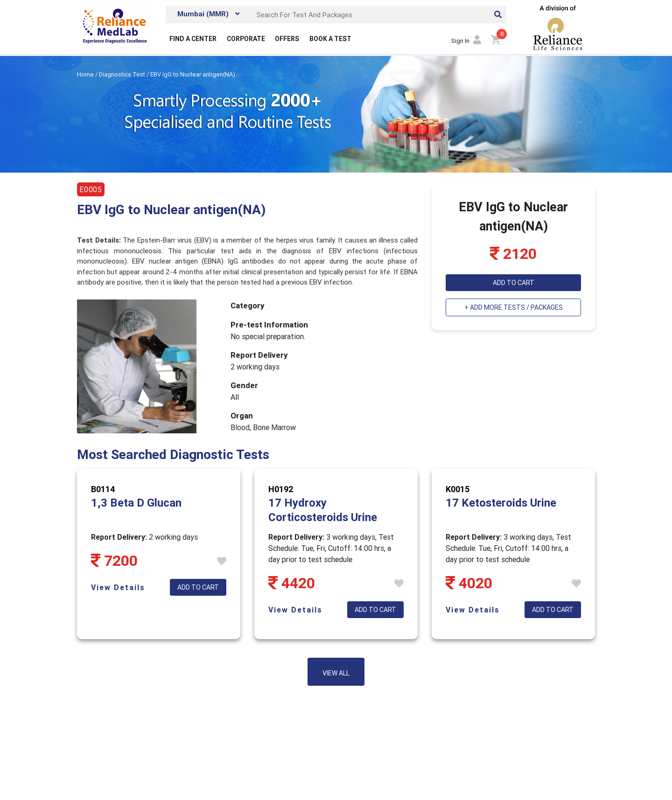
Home (86, 74)
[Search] (379, 14)
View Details (118, 587)
